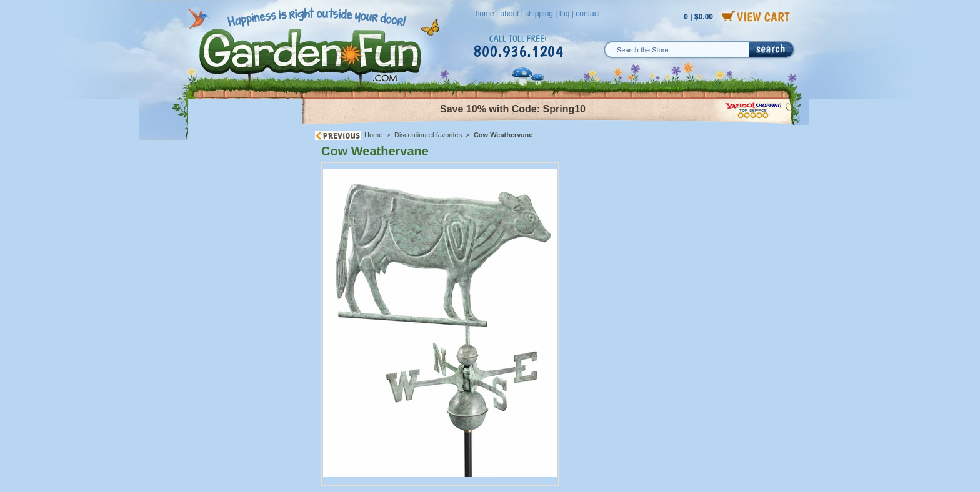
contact (588, 14)
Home (373, 135)
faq (565, 14)
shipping (539, 14)
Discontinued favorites (428, 135)
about (509, 14)
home (485, 14)
